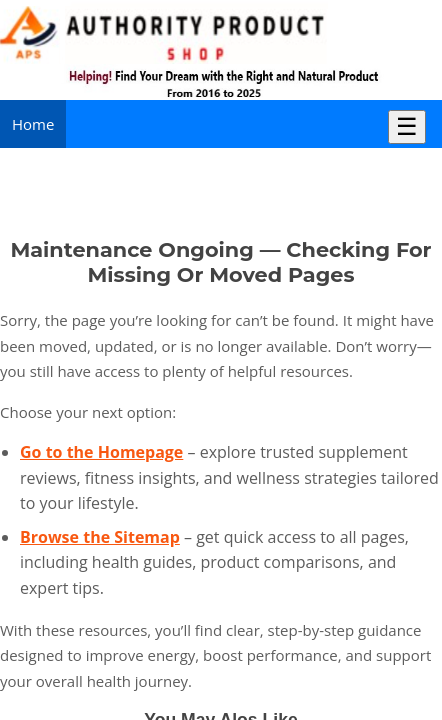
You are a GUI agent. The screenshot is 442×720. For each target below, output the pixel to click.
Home (33, 124)
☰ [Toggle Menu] (407, 126)
